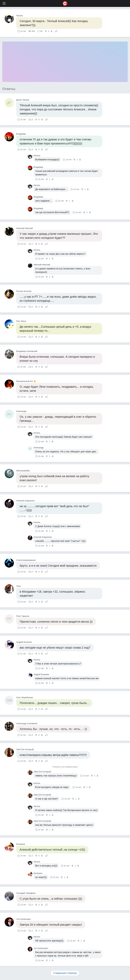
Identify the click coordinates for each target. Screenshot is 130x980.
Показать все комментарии (65, 767)
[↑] (46, 31)
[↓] (51, 31)
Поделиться (56, 31)
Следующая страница (65, 973)
